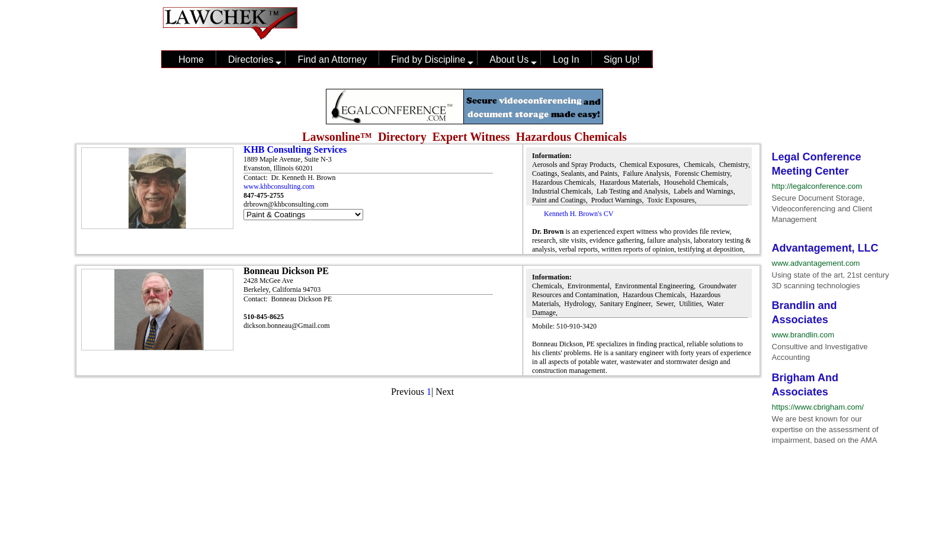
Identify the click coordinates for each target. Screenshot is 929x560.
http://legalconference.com (817, 186)
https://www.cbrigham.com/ (818, 407)
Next (445, 392)
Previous (408, 392)
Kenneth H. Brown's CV (579, 214)
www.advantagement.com (816, 263)
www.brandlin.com (803, 335)
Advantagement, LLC (825, 248)
